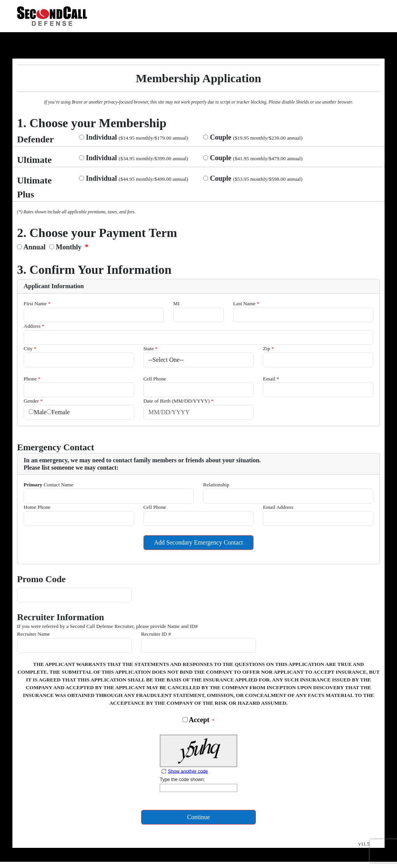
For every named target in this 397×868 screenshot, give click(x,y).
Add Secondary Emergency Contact (198, 542)
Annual (36, 247)
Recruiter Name (34, 634)
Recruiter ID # (156, 634)
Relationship (216, 485)
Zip (268, 348)
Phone (32, 379)
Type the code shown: (182, 780)
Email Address (278, 507)
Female (61, 412)
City (30, 348)
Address (34, 326)
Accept (198, 720)
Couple (220, 137)
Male (40, 412)
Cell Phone (155, 379)
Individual (101, 137)
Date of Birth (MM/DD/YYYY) (179, 401)
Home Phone (37, 507)
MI (176, 303)
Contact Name (48, 485)
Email (271, 379)
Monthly (68, 247)
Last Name (246, 303)
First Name (37, 303)
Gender (33, 401)
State (151, 348)
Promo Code (41, 579)
